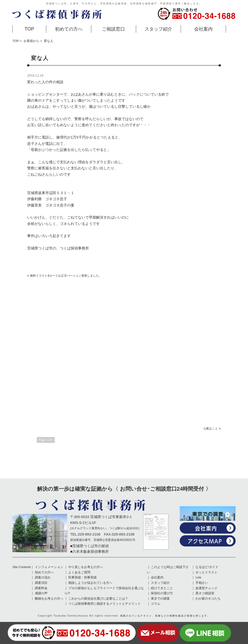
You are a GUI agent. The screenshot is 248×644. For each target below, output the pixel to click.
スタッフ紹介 (158, 29)
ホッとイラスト (206, 572)
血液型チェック (206, 588)
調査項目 (41, 583)
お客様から (31, 41)
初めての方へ (69, 29)
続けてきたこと (162, 588)
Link (198, 578)
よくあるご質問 (79, 572)
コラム (156, 604)
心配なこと (211, 429)
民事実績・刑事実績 (82, 578)
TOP (30, 29)
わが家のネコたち (208, 599)
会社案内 (203, 29)
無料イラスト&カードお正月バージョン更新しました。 (66, 276)
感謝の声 (41, 593)
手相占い (202, 583)
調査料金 (41, 588)
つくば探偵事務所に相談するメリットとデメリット (105, 604)
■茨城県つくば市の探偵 (89, 546)
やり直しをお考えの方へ (86, 567)
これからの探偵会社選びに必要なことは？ (98, 599)
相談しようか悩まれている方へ (90, 583)
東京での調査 (160, 599)
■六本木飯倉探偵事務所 (89, 551)
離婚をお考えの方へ (49, 599)
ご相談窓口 (113, 29)
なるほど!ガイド (207, 567)
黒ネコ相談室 (205, 593)
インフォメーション (49, 567)
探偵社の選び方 (162, 593)
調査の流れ (43, 578)
